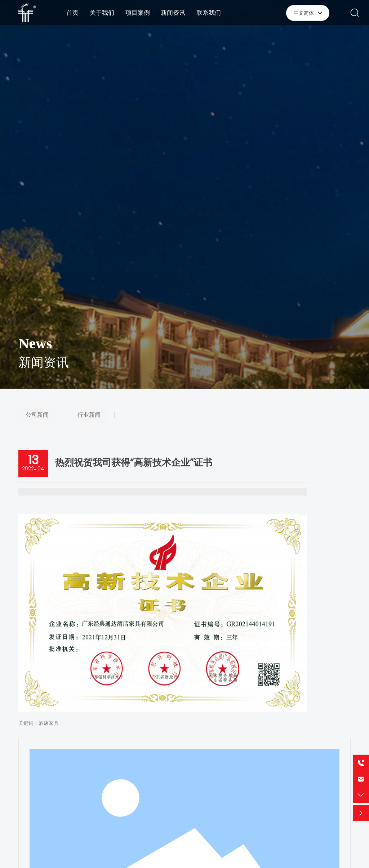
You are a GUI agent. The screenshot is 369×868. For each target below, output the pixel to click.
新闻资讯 (44, 367)
